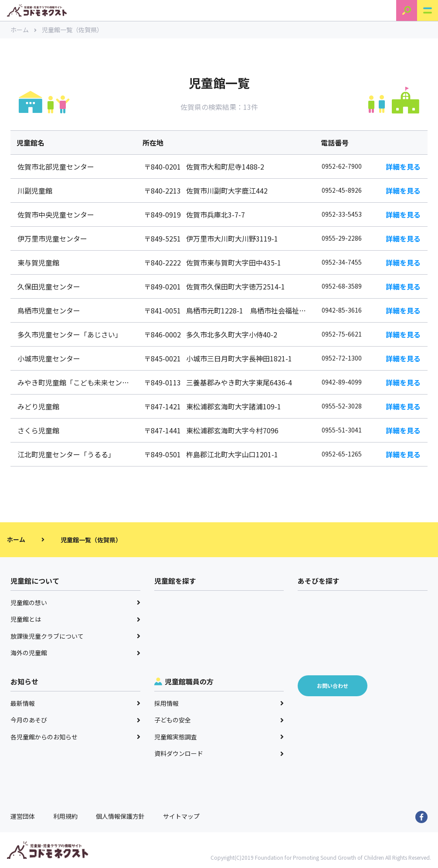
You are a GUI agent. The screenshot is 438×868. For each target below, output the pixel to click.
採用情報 (219, 703)
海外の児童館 (75, 653)
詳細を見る (403, 167)
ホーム (24, 30)
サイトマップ (181, 816)
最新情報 (75, 703)
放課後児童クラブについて (75, 636)
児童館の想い (75, 602)
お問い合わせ (333, 686)
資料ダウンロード (219, 753)
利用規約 (65, 816)
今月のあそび (75, 720)
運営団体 (23, 816)
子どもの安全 (219, 720)
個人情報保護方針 (120, 816)
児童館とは (75, 619)
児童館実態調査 (219, 737)
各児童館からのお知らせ (75, 737)
